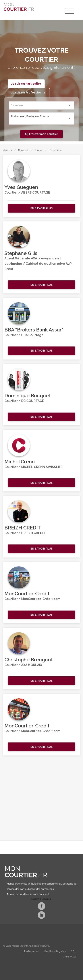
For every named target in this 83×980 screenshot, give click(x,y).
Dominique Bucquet (28, 396)
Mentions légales (55, 951)
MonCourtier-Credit (27, 594)
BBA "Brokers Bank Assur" (34, 330)
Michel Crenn (20, 462)
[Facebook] (41, 907)
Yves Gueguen (21, 187)
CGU (74, 951)
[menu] (70, 11)
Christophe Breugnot (29, 660)
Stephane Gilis (21, 253)
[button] (41, 208)
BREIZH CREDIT (23, 528)
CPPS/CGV (70, 957)
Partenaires (31, 951)
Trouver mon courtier (42, 134)
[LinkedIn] (41, 916)
